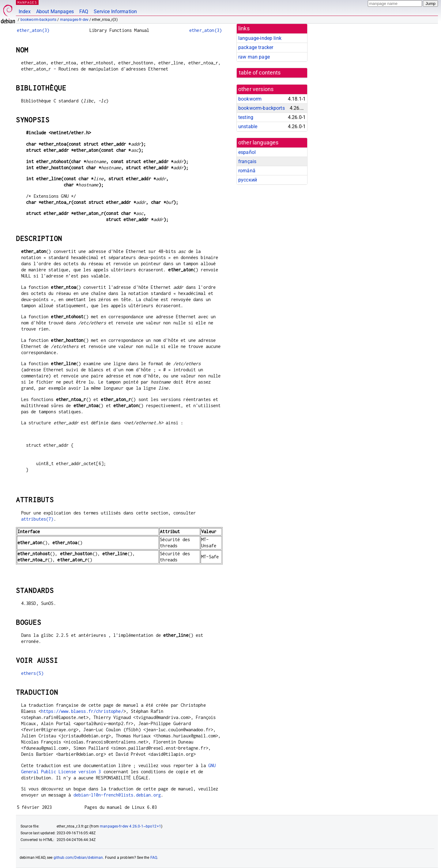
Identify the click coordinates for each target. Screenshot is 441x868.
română (247, 171)
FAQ (84, 11)
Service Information (115, 11)
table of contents (260, 73)
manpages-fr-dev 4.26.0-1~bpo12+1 (130, 826)
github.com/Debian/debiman (78, 858)
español (247, 152)
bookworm (250, 99)
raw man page (254, 57)
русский (248, 180)
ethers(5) (32, 673)
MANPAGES (27, 2)
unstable (248, 126)
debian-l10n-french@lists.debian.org (117, 795)
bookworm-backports (39, 20)
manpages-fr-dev (74, 20)
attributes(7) (37, 519)
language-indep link (260, 38)
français (247, 161)
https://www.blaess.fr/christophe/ (82, 711)
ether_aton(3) (33, 30)
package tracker (256, 47)
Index (25, 11)
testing (246, 117)
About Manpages (55, 11)
